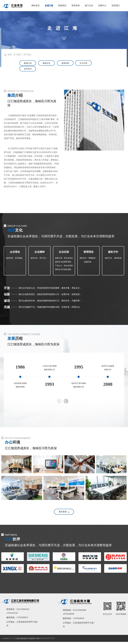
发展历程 (64, 63)
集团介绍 (16, 63)
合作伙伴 (112, 63)
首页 (10, 55)
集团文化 (40, 63)
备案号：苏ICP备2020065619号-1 (42, 632)
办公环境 (88, 63)
